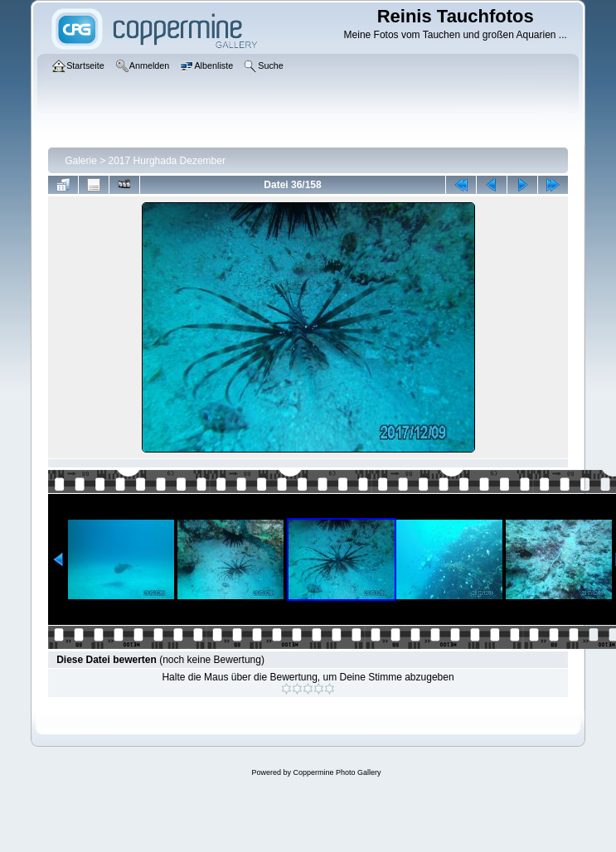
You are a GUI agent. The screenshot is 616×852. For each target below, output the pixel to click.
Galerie (81, 161)
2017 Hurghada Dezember (167, 161)
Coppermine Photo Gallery (337, 772)
